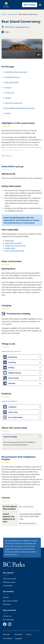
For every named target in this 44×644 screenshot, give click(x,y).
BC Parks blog (8, 620)
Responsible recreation (13, 243)
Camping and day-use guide (15, 246)
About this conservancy (14, 103)
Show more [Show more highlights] (7, 156)
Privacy (29, 634)
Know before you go (12, 77)
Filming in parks (9, 582)
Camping (8, 87)
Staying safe (9, 241)
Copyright (18, 638)
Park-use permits (10, 579)
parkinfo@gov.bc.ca (29, 523)
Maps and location (12, 82)
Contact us (7, 616)
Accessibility (7, 638)
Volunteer (7, 604)
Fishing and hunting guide (15, 251)
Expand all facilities (10, 401)
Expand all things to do (11, 351)
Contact (8, 113)
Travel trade (8, 586)
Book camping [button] (30, 5)
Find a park (12, 14)
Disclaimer (18, 634)
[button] (40, 5)
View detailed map (22, 27)
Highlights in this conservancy (16, 72)
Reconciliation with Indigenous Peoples (19, 108)
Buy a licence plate (10, 601)
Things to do (9, 93)
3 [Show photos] (39, 55)
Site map (6, 634)
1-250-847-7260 (28, 506)
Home (4, 14)
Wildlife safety (10, 248)
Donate (6, 597)
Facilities (8, 98)
